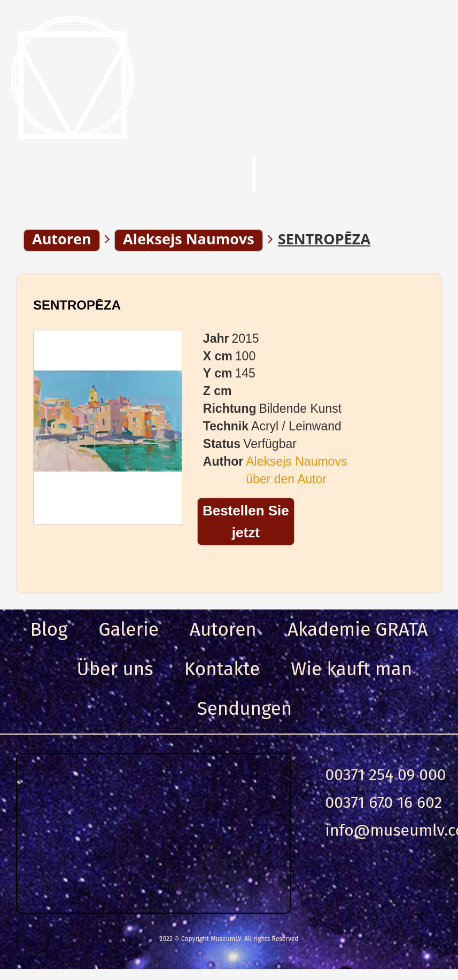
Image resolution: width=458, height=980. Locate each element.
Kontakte (222, 669)
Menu (59, 176)
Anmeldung (362, 176)
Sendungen (245, 708)
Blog (49, 629)
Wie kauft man (351, 669)
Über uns (115, 669)
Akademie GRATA (358, 629)
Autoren (223, 629)
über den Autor (286, 479)
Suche (184, 176)
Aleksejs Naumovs (296, 461)
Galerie (128, 629)
